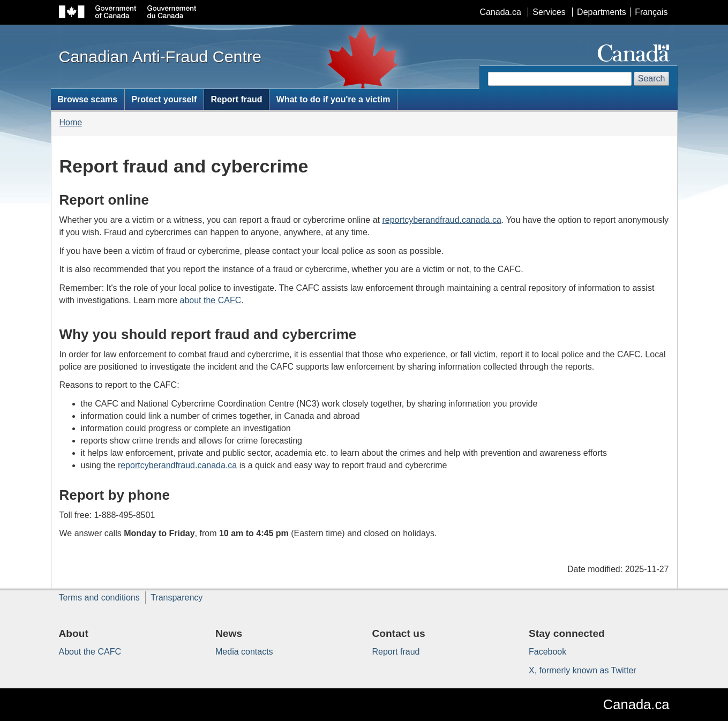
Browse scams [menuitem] (87, 99)
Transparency (177, 598)
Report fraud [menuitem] (237, 99)
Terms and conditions (99, 598)
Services (549, 12)
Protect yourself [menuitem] (164, 99)
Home (71, 122)
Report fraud (396, 652)
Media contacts (244, 652)
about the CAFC (211, 300)
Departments (602, 12)
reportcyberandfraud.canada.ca (441, 220)
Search (652, 78)
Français (651, 12)
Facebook (547, 652)
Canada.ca (500, 12)
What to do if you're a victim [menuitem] (333, 99)
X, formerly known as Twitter (583, 670)
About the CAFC (90, 652)
